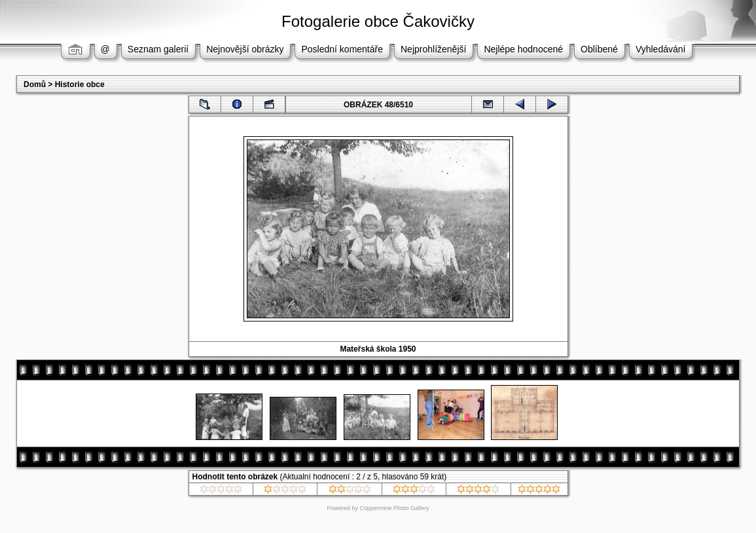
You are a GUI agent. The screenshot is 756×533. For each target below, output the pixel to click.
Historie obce (80, 84)
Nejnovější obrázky (245, 49)
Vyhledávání (661, 49)
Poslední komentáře (342, 49)
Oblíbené (599, 49)
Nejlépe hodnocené (523, 49)
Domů (35, 84)
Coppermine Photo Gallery (394, 508)
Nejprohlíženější (433, 49)
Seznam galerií (158, 49)
